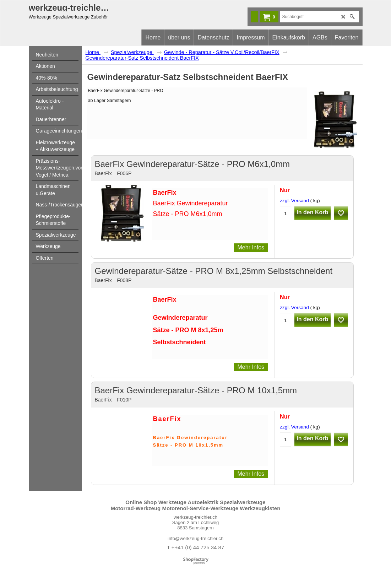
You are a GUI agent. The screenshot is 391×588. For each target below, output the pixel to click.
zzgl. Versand (294, 201)
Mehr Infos (251, 247)
